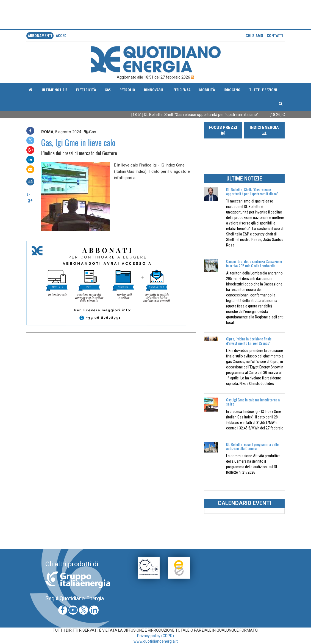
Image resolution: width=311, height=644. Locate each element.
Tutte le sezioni (263, 90)
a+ (30, 200)
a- (28, 194)
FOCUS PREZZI (223, 130)
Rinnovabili (154, 90)
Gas (108, 90)
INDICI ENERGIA (264, 130)
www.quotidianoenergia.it (156, 641)
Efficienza (182, 90)
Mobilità (207, 90)
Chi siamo (254, 36)
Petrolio (127, 90)
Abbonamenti (40, 36)
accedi (62, 36)
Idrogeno (232, 90)
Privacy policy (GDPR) (155, 636)
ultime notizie (55, 90)
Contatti (275, 36)
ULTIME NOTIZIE (244, 179)
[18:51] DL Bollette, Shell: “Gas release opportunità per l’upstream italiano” (205, 115)
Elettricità (86, 90)
